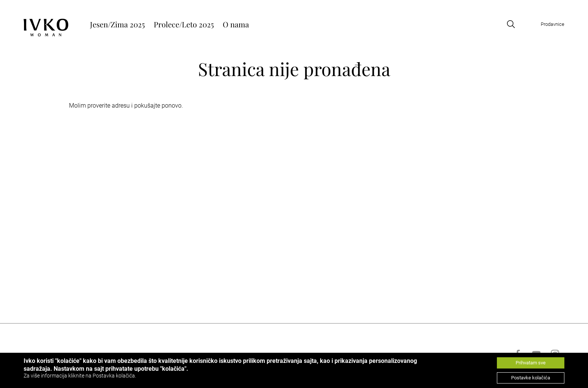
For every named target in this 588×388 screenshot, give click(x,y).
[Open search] (511, 24)
